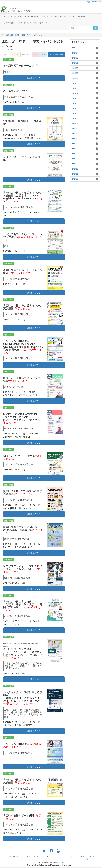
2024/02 (75, 164)
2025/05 (75, 103)
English (94, 2)
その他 (43, 54)
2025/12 (75, 68)
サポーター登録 (31, 17)
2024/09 (75, 144)
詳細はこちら (34, 78)
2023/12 (75, 169)
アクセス (51, 856)
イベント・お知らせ (12, 17)
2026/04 (75, 53)
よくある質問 (14, 856)
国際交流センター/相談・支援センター (35, 23)
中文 (100, 2)
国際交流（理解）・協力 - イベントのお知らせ (24, 35)
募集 (35, 54)
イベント (15, 54)
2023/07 (75, 179)
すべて (6, 54)
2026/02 (75, 58)
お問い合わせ (33, 856)
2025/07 (75, 93)
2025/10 (75, 78)
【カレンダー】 (8, 50)
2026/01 (75, 63)
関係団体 (81, 17)
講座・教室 (26, 54)
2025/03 (75, 113)
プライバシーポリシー (88, 858)
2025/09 (75, 83)
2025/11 (75, 73)
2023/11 (75, 174)
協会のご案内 (10, 23)
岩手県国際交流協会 (19, 10)
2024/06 (75, 154)
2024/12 (75, 129)
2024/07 (75, 149)
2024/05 (75, 159)
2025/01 (75, 124)
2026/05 (75, 48)
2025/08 (75, 88)
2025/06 (75, 98)
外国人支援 (47, 17)
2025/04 (75, 108)
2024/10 (75, 139)
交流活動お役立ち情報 (65, 17)
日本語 (87, 2)
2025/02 (75, 118)
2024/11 (75, 134)
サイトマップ (69, 856)
